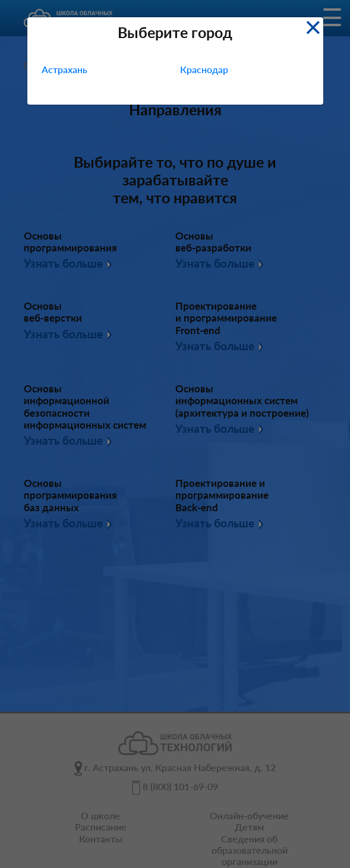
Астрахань (64, 69)
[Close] (313, 26)
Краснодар (204, 69)
